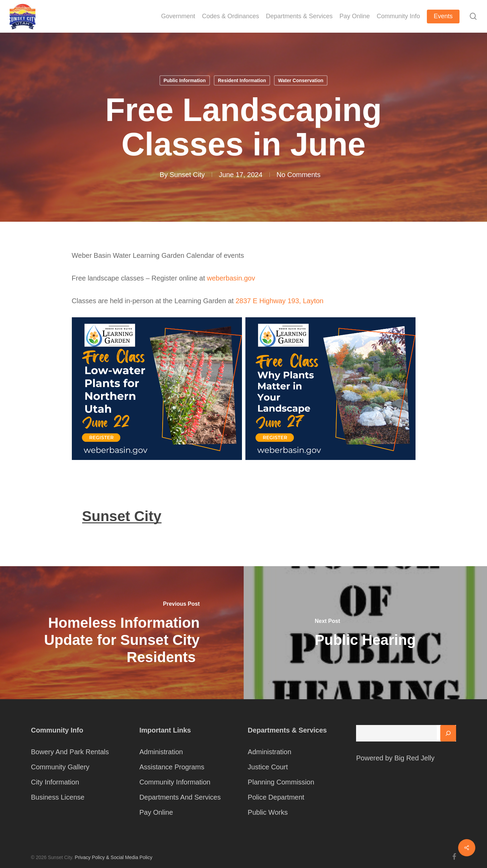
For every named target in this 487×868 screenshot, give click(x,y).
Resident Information (242, 80)
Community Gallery (60, 767)
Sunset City (187, 175)
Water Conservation (301, 80)
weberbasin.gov (231, 278)
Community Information (175, 782)
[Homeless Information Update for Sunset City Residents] (122, 633)
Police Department (276, 797)
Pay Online (156, 812)
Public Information (185, 80)
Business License (58, 797)
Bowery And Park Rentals (70, 752)
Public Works (268, 812)
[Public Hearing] (366, 633)
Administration (161, 752)
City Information (55, 782)
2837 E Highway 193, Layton (279, 301)
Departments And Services (180, 797)
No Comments (299, 175)
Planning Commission (281, 782)
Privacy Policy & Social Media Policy (114, 857)
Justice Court (268, 767)
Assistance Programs (172, 767)
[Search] (448, 733)
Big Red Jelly (414, 758)
